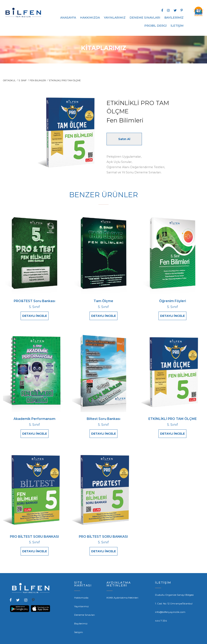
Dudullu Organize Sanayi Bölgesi (174, 588)
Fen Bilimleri (38, 80)
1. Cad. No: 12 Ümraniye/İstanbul (174, 596)
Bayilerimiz (81, 616)
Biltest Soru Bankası (103, 416)
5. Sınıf (23, 80)
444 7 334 (161, 614)
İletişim (79, 625)
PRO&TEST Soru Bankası (34, 301)
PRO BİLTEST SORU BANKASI (34, 532)
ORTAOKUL (9, 80)
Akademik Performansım (34, 416)
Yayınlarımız (81, 599)
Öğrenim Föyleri (173, 301)
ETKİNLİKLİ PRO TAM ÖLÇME (173, 416)
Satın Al (124, 139)
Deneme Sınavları (84, 608)
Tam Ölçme (103, 301)
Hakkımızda (81, 591)
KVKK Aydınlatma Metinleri (122, 591)
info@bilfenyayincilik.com (170, 605)
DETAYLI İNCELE (35, 316)
